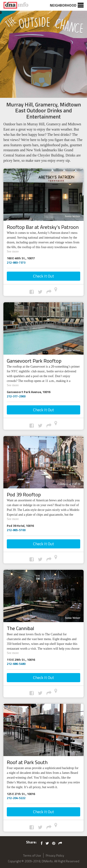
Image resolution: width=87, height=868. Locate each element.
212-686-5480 (16, 664)
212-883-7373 (16, 262)
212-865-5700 (16, 530)
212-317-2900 (16, 396)
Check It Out (43, 276)
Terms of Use (32, 855)
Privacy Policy (55, 855)
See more (15, 251)
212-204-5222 (16, 798)
